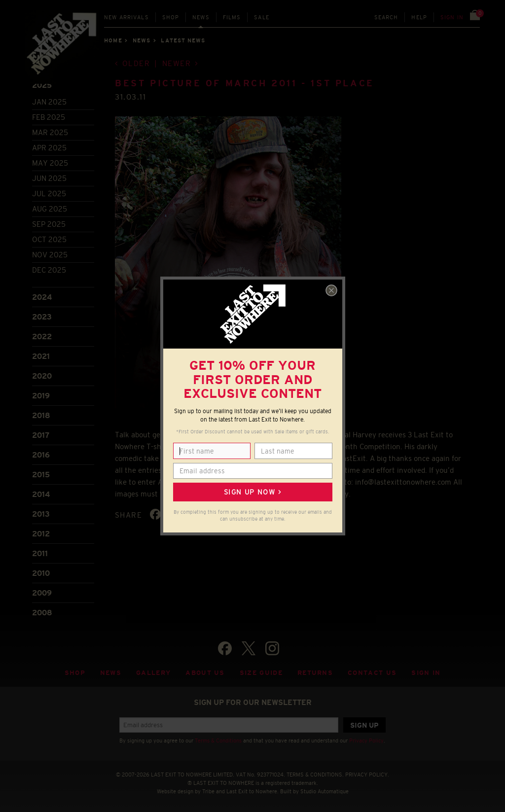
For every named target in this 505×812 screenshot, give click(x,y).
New (126, 17)
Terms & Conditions (218, 741)
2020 (42, 376)
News (201, 17)
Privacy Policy (366, 741)
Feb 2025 (49, 117)
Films (232, 17)
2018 (41, 415)
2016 (41, 455)
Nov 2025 (50, 255)
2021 (41, 356)
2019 (41, 396)
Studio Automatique (325, 791)
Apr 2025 (49, 148)
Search (386, 17)
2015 (41, 475)
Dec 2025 (49, 270)
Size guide (261, 673)
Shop (171, 17)
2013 (41, 514)
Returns (315, 673)
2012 (41, 534)
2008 (42, 613)
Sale (262, 17)
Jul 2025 (49, 194)
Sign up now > (252, 492)
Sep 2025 (49, 224)
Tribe (208, 791)
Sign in (452, 17)
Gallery (153, 673)
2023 (42, 317)
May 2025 (50, 163)
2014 (41, 494)
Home (113, 40)
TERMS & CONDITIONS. (315, 775)
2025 (42, 85)
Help (419, 17)
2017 (41, 435)
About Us (205, 673)
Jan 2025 (49, 102)
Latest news (183, 40)
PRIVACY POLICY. (367, 775)
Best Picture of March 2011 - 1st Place (245, 83)
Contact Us (372, 673)
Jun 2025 (49, 178)
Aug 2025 (50, 209)
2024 (42, 297)
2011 (40, 553)
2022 (42, 336)
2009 (42, 593)
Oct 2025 (49, 239)
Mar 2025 (50, 132)
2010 (41, 573)
